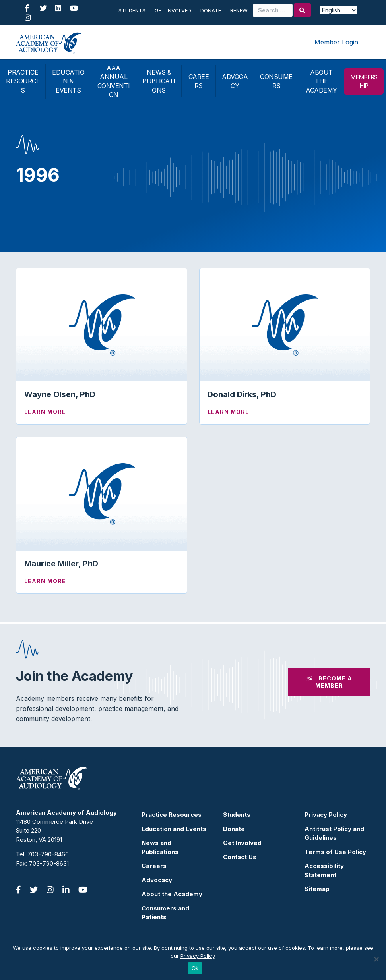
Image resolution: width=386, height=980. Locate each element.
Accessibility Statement (324, 870)
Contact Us (240, 857)
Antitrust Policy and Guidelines (334, 833)
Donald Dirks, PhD (242, 394)
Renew (239, 10)
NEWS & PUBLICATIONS (159, 81)
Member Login (336, 42)
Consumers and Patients (165, 913)
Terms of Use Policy (335, 852)
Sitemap (317, 889)
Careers (154, 866)
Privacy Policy (326, 815)
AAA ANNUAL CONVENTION (114, 81)
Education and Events (174, 829)
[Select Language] (339, 10)
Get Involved (173, 10)
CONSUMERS (276, 81)
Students (132, 10)
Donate (211, 10)
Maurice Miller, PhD (61, 564)
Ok (195, 968)
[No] (376, 959)
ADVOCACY (235, 81)
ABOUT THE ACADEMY (321, 81)
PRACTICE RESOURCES (23, 81)
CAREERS (199, 81)
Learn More (45, 412)
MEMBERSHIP (364, 81)
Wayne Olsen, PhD (60, 394)
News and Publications (160, 847)
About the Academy (172, 894)
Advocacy (157, 880)
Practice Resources (172, 815)
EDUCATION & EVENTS (68, 81)
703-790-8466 (48, 854)
